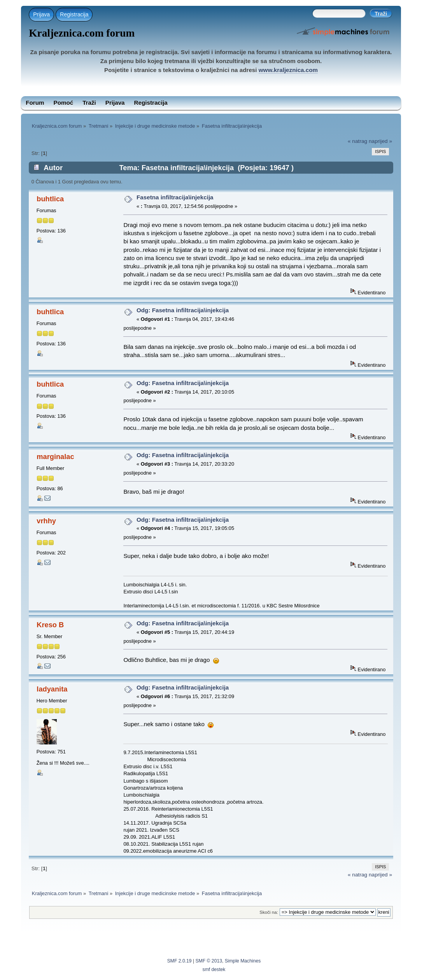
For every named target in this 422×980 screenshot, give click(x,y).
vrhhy (46, 521)
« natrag (357, 141)
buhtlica (50, 199)
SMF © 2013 (209, 961)
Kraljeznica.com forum (82, 33)
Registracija (74, 14)
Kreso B (50, 625)
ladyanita (52, 689)
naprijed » (380, 141)
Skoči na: (269, 912)
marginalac (55, 457)
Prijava (41, 14)
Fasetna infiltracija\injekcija (175, 197)
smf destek (214, 969)
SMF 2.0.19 (179, 961)
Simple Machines (243, 961)
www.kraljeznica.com (288, 70)
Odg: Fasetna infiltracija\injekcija (183, 310)
